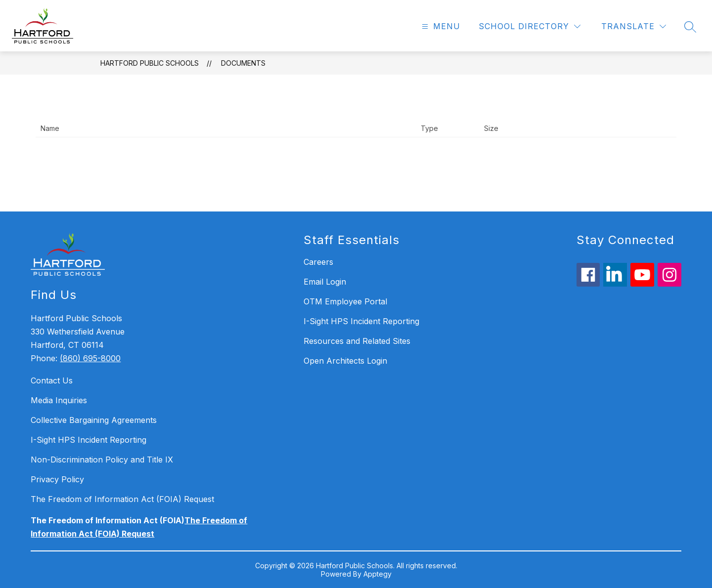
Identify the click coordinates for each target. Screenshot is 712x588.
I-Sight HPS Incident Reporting (89, 440)
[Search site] (690, 27)
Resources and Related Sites (357, 341)
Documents (243, 63)
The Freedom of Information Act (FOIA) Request (122, 499)
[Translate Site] (634, 26)
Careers (318, 262)
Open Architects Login (345, 361)
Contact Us (52, 380)
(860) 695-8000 (90, 358)
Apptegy (378, 574)
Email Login (325, 282)
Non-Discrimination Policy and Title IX (102, 460)
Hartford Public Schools (150, 63)
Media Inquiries (59, 400)
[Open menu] (440, 26)
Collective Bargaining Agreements (94, 420)
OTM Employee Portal (345, 301)
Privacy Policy (57, 479)
